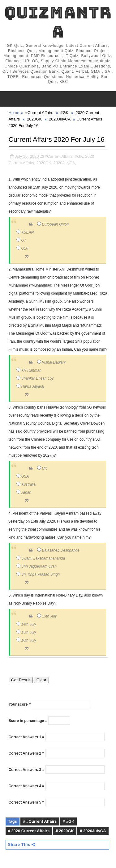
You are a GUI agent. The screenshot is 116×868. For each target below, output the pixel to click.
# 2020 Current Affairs (29, 831)
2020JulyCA (60, 119)
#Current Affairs (39, 113)
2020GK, (44, 163)
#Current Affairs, (59, 156)
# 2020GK (64, 831)
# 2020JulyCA (93, 831)
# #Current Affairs (40, 821)
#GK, (79, 156)
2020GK (34, 119)
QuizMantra (58, 22)
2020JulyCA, (65, 163)
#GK (64, 113)
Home (14, 113)
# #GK (69, 821)
